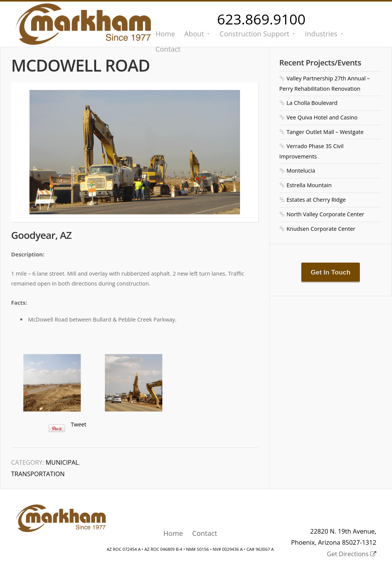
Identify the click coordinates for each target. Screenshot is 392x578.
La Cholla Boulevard (312, 103)
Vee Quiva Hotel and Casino (322, 117)
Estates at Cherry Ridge (316, 200)
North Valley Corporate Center (326, 214)
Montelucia (301, 171)
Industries (321, 34)
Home (165, 34)
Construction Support (255, 34)
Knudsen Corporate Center (321, 229)
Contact (205, 533)
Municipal (62, 462)
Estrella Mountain (309, 185)
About (194, 34)
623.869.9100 (261, 19)
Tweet (78, 424)
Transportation (38, 474)
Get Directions (352, 554)
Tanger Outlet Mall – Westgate (325, 132)
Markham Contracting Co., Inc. (83, 24)
